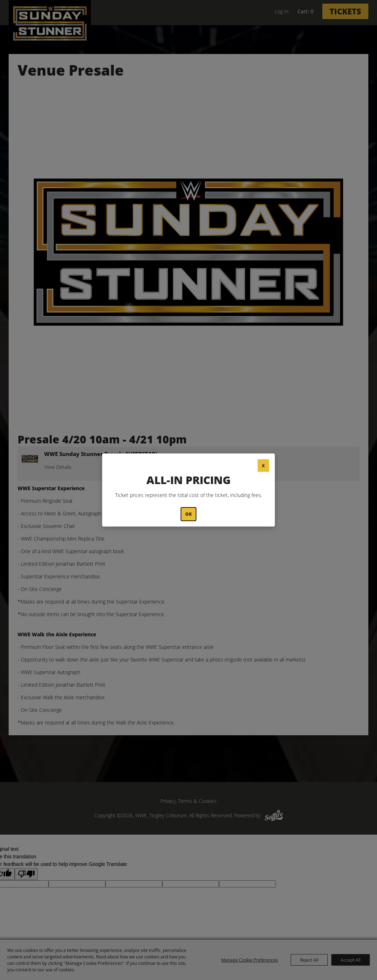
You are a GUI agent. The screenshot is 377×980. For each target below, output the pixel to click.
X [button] (263, 466)
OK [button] (188, 514)
